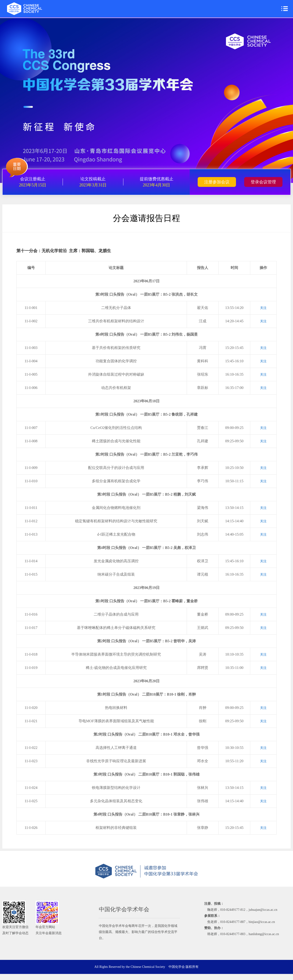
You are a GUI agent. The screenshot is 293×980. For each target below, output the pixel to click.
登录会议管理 (263, 182)
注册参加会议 (217, 182)
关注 (263, 308)
